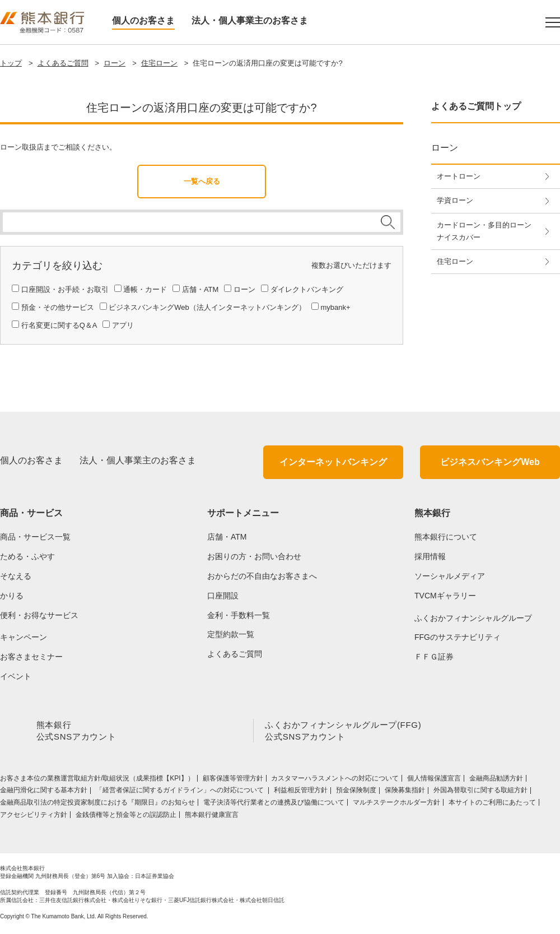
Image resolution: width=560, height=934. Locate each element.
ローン (115, 63)
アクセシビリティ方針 (34, 816)
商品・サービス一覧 (35, 537)
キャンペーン (24, 637)
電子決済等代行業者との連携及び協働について (274, 805)
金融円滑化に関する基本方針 (44, 792)
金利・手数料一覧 (239, 615)
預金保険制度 (356, 792)
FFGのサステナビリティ (458, 637)
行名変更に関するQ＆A (59, 325)
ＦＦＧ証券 (434, 657)
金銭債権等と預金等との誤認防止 (126, 816)
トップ (11, 63)
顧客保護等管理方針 (233, 780)
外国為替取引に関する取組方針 (480, 792)
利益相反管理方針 (301, 792)
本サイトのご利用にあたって (492, 805)
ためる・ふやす (27, 556)
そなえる (16, 576)
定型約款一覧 (231, 634)
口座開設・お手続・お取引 (65, 289)
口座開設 (223, 596)
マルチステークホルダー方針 (396, 805)
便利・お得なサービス (39, 615)
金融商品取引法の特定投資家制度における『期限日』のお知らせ (97, 805)
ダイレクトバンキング (307, 289)
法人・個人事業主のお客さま (250, 20)
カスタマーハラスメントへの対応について (335, 780)
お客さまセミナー (31, 657)
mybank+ (335, 307)
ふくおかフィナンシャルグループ (473, 618)
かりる (12, 596)
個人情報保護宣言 (434, 780)
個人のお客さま (143, 20)
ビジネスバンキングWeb (490, 462)
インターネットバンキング (333, 462)
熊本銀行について (446, 537)
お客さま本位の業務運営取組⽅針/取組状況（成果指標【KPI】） (97, 780)
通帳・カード (145, 289)
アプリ (123, 325)
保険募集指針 (405, 792)
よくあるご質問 (63, 63)
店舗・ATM (200, 289)
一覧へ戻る (202, 181)
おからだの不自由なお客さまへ (262, 576)
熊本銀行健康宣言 (212, 816)
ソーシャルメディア (450, 576)
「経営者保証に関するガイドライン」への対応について (181, 792)
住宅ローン (159, 63)
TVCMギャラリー (445, 596)
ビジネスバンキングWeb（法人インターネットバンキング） (207, 307)
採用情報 (430, 556)
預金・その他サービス (58, 307)
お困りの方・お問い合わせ (254, 556)
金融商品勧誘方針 (496, 780)
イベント (16, 676)
